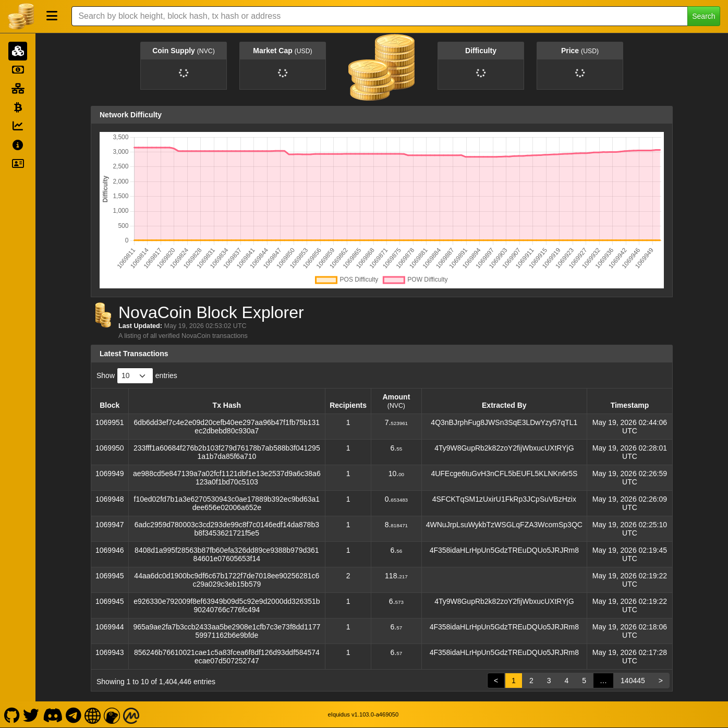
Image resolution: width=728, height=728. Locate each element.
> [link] (661, 681)
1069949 (110, 474)
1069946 (110, 550)
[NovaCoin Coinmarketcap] (131, 714)
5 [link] (584, 681)
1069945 (110, 576)
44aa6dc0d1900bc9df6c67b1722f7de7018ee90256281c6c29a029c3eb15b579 (227, 580)
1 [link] (514, 681)
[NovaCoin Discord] (52, 714)
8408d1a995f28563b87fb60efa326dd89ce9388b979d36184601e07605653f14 (227, 554)
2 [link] (531, 681)
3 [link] (549, 681)
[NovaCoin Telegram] (74, 714)
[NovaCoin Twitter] (31, 714)
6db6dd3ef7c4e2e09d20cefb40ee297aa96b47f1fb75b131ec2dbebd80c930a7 (227, 427)
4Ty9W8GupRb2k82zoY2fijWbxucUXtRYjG (504, 448)
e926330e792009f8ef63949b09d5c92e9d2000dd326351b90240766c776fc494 (227, 605)
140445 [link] (633, 681)
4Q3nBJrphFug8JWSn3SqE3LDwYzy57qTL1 (504, 422)
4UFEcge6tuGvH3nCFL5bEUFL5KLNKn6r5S (504, 474)
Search (703, 16)
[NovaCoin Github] (12, 714)
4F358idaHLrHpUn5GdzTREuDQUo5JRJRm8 (504, 550)
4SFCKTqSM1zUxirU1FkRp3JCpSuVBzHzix (504, 499)
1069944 (110, 627)
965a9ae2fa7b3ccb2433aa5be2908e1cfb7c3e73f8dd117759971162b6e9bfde (227, 631)
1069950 (110, 448)
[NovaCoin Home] (21, 16)
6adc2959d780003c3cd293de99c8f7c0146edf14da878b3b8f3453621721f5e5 (227, 529)
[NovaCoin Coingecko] (112, 714)
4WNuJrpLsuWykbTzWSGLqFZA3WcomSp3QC (504, 525)
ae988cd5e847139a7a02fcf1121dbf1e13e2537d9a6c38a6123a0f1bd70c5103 (227, 478)
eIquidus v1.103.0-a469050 (363, 714)
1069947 (110, 525)
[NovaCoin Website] (93, 714)
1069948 (110, 499)
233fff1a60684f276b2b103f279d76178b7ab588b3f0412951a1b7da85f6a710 (227, 452)
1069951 (110, 422)
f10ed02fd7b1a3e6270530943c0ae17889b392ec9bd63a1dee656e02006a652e (227, 503)
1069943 (110, 652)
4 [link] (566, 681)
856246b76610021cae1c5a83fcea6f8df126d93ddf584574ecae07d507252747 (227, 657)
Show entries (137, 376)
